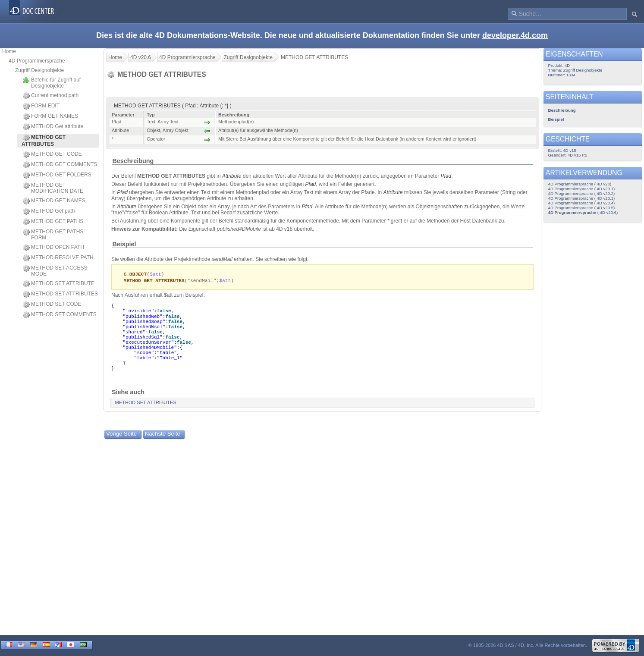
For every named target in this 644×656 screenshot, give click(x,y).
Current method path (51, 96)
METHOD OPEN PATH (53, 248)
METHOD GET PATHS (53, 222)
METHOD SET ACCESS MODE (55, 271)
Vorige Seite (121, 435)
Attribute (232, 176)
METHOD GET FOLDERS (57, 175)
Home (9, 51)
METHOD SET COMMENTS (60, 315)
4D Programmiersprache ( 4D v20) (580, 184)
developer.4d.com (515, 35)
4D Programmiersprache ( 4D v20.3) (582, 198)
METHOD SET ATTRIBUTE (59, 284)
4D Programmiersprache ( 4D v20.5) (582, 208)
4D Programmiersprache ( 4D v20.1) (582, 189)
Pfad (446, 176)
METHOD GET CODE (52, 154)
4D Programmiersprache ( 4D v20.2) (582, 193)
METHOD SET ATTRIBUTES (60, 294)
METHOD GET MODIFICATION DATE (53, 188)
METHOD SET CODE (52, 304)
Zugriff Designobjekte (39, 70)
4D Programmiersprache (37, 61)
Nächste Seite (163, 435)
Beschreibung (133, 161)
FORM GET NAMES (50, 116)
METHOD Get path (49, 211)
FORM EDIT (41, 106)
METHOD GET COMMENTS (60, 165)
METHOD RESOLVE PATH (58, 258)
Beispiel (124, 244)
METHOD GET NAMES (54, 201)
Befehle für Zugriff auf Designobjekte (52, 83)
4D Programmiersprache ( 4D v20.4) (582, 203)
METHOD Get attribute (53, 127)
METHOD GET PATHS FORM (53, 235)
